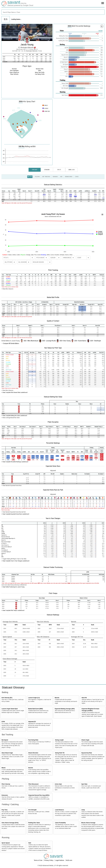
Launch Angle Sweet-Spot (10, 709)
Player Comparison (14, 72)
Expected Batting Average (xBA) (65, 709)
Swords (31, 768)
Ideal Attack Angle (7, 753)
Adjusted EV (32, 722)
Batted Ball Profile (53, 297)
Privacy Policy (49, 860)
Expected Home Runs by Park (53, 490)
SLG (2, 528)
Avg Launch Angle (6, 542)
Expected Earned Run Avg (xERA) (39, 795)
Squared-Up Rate (87, 753)
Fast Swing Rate (33, 740)
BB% (2, 557)
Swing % (3, 553)
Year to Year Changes (53, 518)
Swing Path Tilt (60, 753)
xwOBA (3, 533)
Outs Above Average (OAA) (10, 823)
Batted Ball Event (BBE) (36, 709)
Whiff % (3, 548)
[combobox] (53, 12)
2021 (16, 51)
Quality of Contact (53, 321)
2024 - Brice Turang (65, 341)
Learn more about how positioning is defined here (14, 585)
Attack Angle (85, 740)
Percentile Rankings (53, 443)
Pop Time (5, 810)
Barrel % (3, 540)
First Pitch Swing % (6, 552)
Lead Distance (59, 810)
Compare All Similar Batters (11, 343)
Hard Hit (84, 698)
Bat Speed (5, 740)
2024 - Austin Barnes (80, 341)
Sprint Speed (6, 843)
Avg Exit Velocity (6, 537)
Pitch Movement (33, 784)
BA (2, 525)
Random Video (40, 69)
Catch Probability (60, 823)
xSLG (3, 530)
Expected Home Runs (53, 466)
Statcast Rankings (53, 615)
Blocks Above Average (88, 823)
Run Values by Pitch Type (53, 348)
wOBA (3, 532)
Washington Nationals (32, 51)
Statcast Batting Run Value (53, 397)
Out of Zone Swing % (7, 547)
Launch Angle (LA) (34, 698)
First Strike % (5, 550)
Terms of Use (38, 860)
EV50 (3, 722)
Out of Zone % (5, 545)
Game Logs (71, 170)
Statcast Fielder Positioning (53, 567)
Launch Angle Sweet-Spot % (8, 538)
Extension (5, 795)
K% (2, 555)
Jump (83, 810)
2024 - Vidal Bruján (96, 341)
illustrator (14, 69)
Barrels (57, 698)
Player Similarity (14, 74)
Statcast (35, 170)
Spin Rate (84, 784)
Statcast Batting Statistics (53, 185)
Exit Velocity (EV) (7, 698)
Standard (47, 170)
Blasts (4, 768)
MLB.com (69, 860)
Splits (59, 170)
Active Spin (58, 784)
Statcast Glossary (13, 687)
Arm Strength (32, 810)
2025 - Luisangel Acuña (49, 341)
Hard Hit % (4, 535)
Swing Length (59, 740)
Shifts (40, 71)
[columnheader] (4, 190)
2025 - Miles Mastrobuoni (31, 341)
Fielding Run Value (34, 823)
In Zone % (4, 543)
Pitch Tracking (53, 270)
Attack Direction (33, 753)
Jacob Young (27, 45)
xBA (2, 527)
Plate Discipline (53, 422)
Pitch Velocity (6, 784)
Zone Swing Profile (40, 74)
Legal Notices (60, 860)
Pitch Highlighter (14, 71)
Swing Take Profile (40, 72)
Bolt (30, 843)
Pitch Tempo (53, 593)
